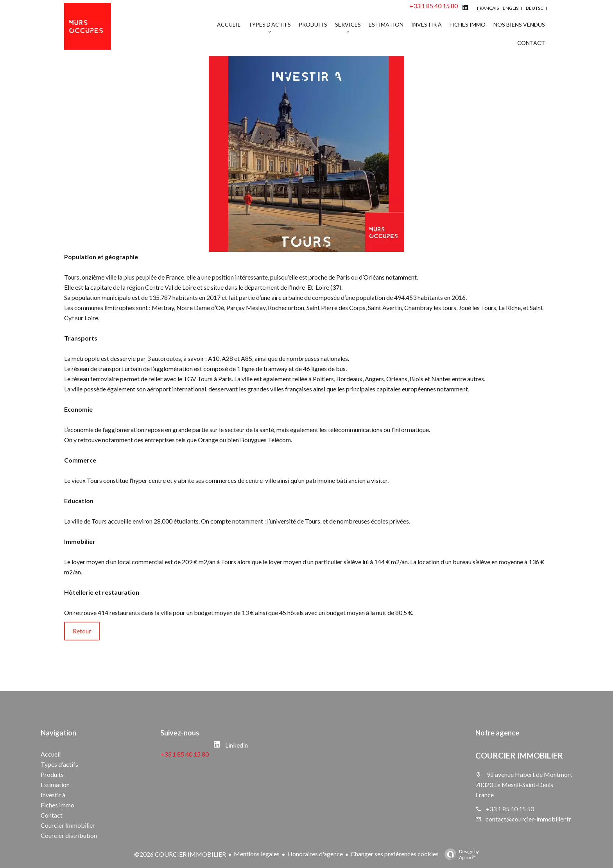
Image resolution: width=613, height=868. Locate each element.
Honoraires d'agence (315, 854)
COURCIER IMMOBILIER (519, 755)
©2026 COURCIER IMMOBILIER (180, 854)
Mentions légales (257, 854)
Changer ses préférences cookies (395, 854)
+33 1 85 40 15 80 (434, 6)
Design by (460, 854)
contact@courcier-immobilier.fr (528, 819)
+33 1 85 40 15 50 (510, 809)
